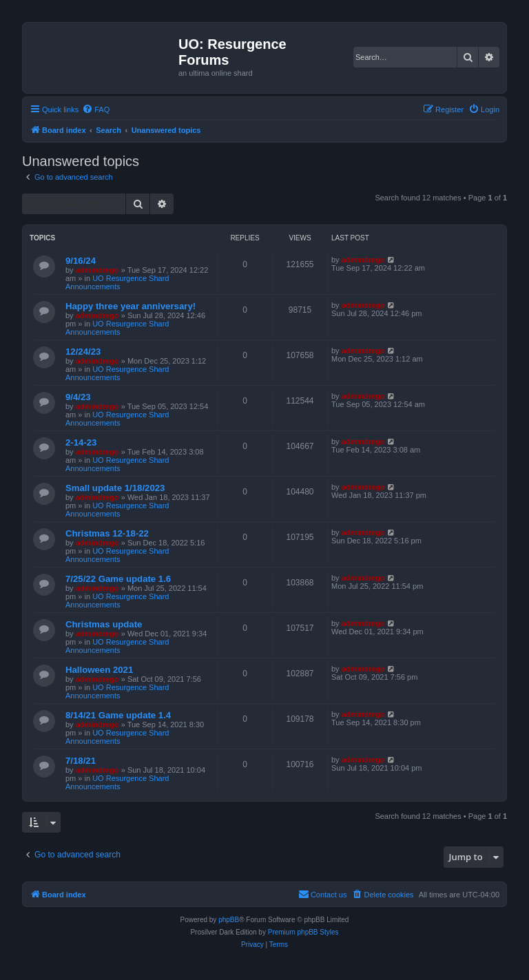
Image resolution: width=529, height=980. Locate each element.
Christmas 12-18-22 (107, 533)
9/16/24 (81, 261)
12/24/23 (83, 352)
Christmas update (104, 624)
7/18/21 (81, 761)
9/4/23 (78, 397)
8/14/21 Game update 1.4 (118, 715)
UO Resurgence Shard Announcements (117, 282)
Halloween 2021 (99, 670)
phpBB (229, 920)
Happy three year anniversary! (131, 306)
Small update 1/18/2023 (115, 488)
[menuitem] (96, 110)
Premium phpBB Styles (303, 932)
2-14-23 (81, 442)
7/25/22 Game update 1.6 (118, 579)
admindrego (97, 270)
